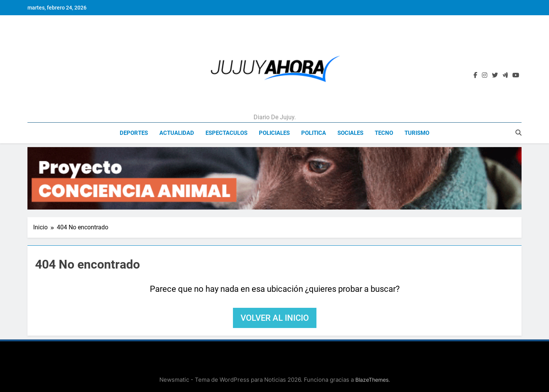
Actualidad (177, 133)
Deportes (134, 133)
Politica (314, 133)
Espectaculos (226, 133)
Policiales (274, 133)
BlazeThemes (372, 380)
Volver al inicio (275, 318)
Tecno (384, 133)
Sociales (350, 133)
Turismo (417, 133)
